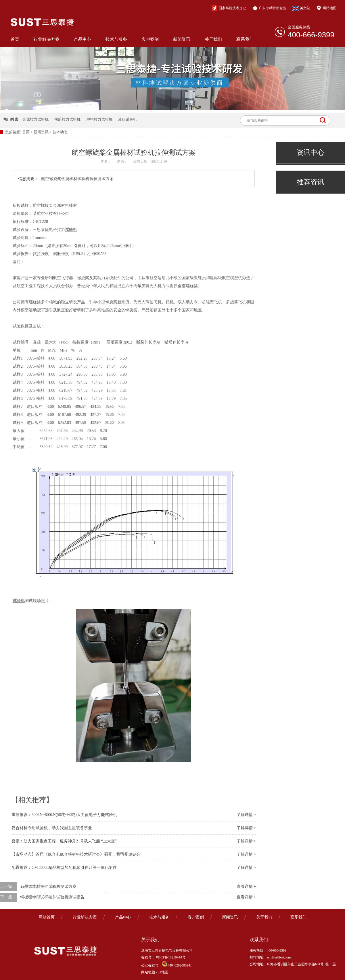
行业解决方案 (47, 39)
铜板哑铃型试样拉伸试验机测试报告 (52, 897)
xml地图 (162, 972)
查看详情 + (246, 887)
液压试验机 (128, 119)
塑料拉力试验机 (99, 119)
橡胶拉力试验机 (67, 119)
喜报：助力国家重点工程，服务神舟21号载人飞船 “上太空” (64, 841)
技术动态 (60, 132)
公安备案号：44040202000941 (166, 965)
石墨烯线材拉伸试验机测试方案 (48, 887)
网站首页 (47, 917)
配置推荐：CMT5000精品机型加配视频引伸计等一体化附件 (64, 868)
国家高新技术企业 (229, 8)
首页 (15, 39)
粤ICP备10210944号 (170, 957)
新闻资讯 (182, 39)
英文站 (301, 8)
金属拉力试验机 (36, 119)
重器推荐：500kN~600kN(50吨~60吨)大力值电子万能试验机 (64, 815)
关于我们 (213, 39)
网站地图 (326, 8)
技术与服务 (116, 39)
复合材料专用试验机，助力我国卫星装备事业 (52, 828)
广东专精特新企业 (269, 8)
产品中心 (83, 39)
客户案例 (150, 39)
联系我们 (245, 39)
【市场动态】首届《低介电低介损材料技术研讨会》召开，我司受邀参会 (76, 854)
